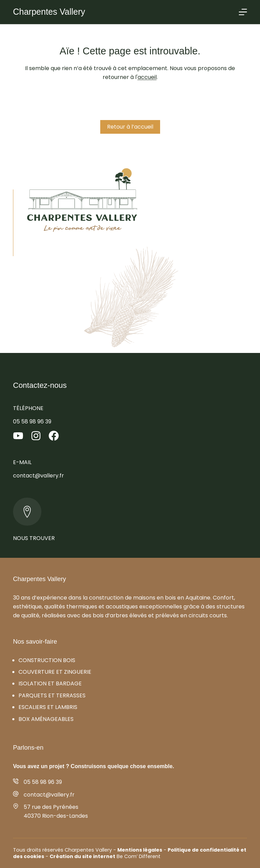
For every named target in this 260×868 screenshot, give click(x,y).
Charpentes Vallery (49, 12)
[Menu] (243, 12)
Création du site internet (82, 856)
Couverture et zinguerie (55, 672)
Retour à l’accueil (130, 127)
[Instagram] (36, 436)
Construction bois (47, 660)
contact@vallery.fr (38, 476)
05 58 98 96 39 (32, 422)
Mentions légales (140, 850)
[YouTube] (18, 436)
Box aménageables (46, 719)
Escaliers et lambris (48, 707)
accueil (147, 77)
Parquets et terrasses (52, 695)
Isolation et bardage (50, 683)
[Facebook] (54, 436)
